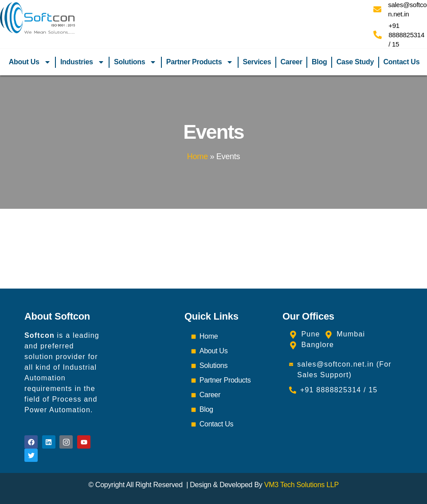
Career (292, 62)
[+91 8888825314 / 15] (378, 35)
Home (198, 156)
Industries (82, 62)
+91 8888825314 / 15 (406, 35)
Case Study (355, 62)
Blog (319, 62)
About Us (30, 62)
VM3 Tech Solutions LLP (302, 485)
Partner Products (200, 62)
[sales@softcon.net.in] (377, 9)
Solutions (135, 62)
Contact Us (402, 62)
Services (257, 62)
